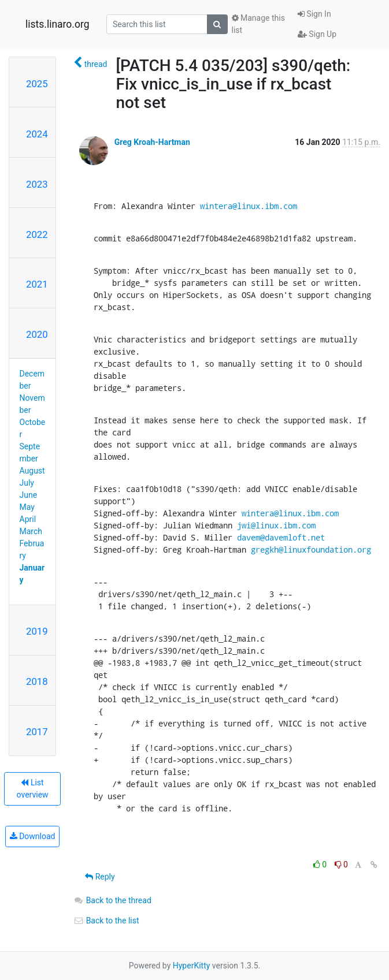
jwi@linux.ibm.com (276, 525)
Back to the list (106, 921)
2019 (37, 631)
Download (33, 836)
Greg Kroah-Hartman (152, 142)
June (29, 495)
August (32, 471)
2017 (37, 732)
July (27, 483)
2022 (37, 234)
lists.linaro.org (58, 24)
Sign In (314, 14)
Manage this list (258, 24)
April (28, 519)
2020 (37, 334)
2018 (37, 681)
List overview (33, 789)
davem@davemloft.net (281, 537)
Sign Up (317, 34)
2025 (37, 84)
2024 (37, 134)
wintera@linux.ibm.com (249, 206)
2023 (37, 184)
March (31, 531)
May (27, 507)
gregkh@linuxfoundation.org (311, 549)
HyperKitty (192, 966)
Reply (100, 877)
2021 (37, 284)
